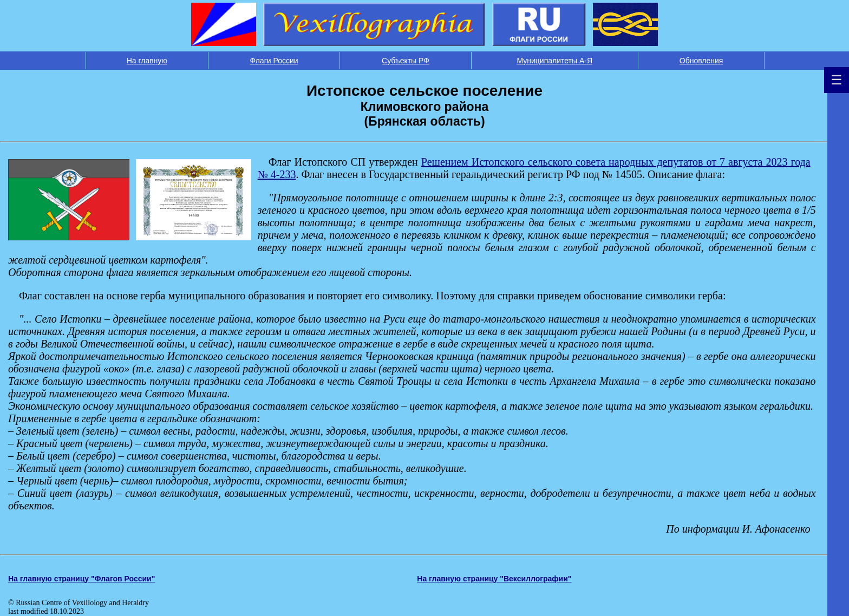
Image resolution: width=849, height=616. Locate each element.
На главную (147, 61)
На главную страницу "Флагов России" (81, 579)
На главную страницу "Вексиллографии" (494, 579)
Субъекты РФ (406, 61)
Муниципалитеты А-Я (554, 61)
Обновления (701, 61)
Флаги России (274, 61)
